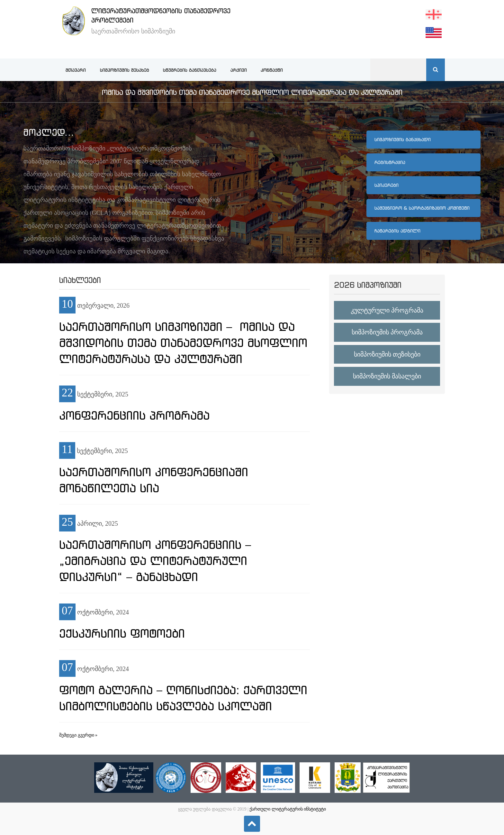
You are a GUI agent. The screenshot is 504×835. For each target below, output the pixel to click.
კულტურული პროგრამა (387, 310)
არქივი (239, 70)
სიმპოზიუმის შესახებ (125, 70)
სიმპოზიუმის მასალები (387, 376)
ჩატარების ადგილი (397, 231)
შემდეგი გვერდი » (78, 735)
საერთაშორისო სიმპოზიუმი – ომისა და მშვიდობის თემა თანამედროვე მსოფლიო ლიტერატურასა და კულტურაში (183, 343)
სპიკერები (387, 185)
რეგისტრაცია (390, 162)
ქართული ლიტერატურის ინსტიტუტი (288, 809)
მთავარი (76, 70)
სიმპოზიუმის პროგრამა (387, 332)
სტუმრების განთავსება (190, 70)
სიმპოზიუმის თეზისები (387, 354)
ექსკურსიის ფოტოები (122, 633)
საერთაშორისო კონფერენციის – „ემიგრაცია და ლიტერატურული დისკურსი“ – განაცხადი (155, 561)
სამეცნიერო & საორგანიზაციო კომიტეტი (422, 208)
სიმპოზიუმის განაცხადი (403, 140)
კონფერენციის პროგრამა (134, 415)
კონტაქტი (272, 70)
